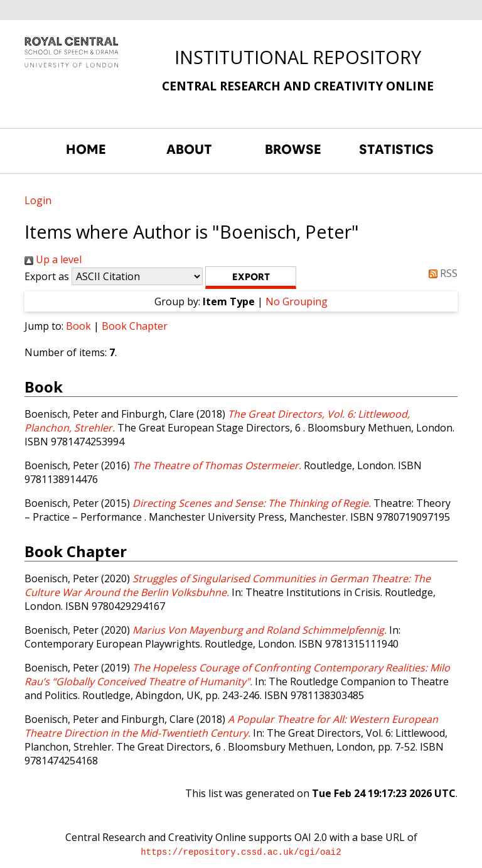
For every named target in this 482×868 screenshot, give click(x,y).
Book (78, 326)
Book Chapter (135, 326)
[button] (251, 278)
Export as (47, 276)
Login (38, 200)
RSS (441, 273)
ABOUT (189, 149)
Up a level (53, 259)
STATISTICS (396, 149)
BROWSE (293, 149)
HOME (86, 149)
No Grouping (297, 301)
